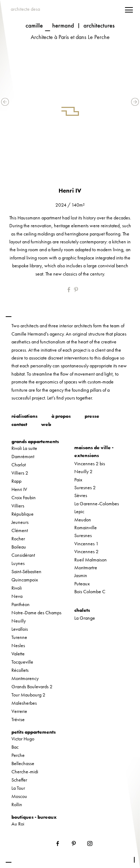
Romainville (86, 527)
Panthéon (21, 604)
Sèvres (81, 495)
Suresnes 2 (85, 487)
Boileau (19, 547)
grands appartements (35, 441)
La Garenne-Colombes (97, 504)
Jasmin (81, 575)
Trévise (18, 719)
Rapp (16, 481)
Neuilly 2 (83, 471)
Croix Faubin (24, 497)
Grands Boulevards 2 (32, 686)
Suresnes (83, 535)
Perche (18, 755)
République (22, 514)
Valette (18, 654)
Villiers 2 (20, 473)
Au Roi (18, 824)
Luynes (18, 563)
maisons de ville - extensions (94, 451)
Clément (20, 530)
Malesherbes (24, 703)
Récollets (20, 670)
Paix (78, 480)
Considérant (23, 555)
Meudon (83, 520)
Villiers (18, 506)
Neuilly (19, 621)
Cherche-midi (25, 772)
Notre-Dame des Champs (36, 612)
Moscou (19, 796)
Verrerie (19, 711)
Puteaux (82, 584)
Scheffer (19, 780)
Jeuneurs (20, 522)
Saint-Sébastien (26, 571)
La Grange (85, 618)
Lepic (79, 511)
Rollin (17, 804)
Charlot (19, 465)
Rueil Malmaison (91, 560)
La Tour (18, 788)
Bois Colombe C (90, 591)
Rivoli (17, 588)
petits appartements (34, 732)
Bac (15, 747)
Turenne (19, 637)
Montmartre (86, 567)
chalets (82, 610)
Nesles (18, 645)
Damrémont (23, 456)
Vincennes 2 (86, 551)
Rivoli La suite (24, 448)
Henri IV (19, 489)
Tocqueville (22, 662)
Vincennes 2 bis (90, 463)
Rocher (18, 539)
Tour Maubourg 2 (28, 695)
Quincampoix (25, 580)
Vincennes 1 (86, 544)
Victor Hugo (23, 739)
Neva (17, 596)
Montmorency (25, 678)
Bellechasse (23, 763)
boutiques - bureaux (34, 817)
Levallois (20, 629)
